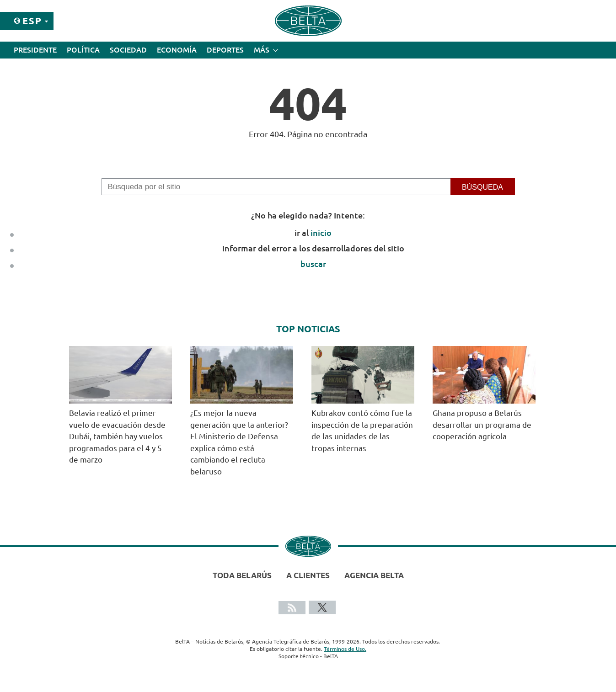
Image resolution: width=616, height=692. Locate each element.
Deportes (225, 50)
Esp (32, 21)
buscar (313, 264)
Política (83, 50)
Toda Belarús (242, 575)
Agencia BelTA (374, 575)
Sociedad (128, 50)
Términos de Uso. (345, 649)
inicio (321, 233)
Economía (177, 50)
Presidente (35, 50)
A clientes (308, 575)
